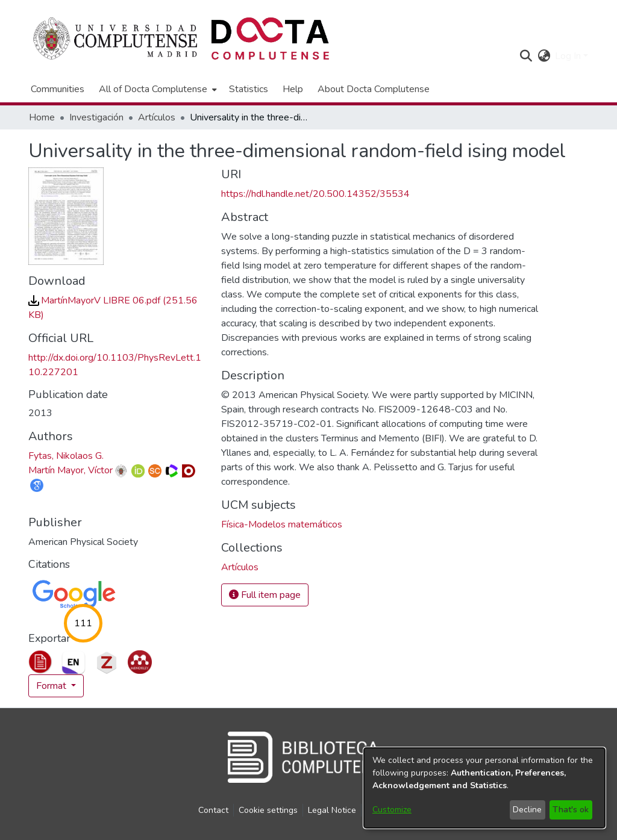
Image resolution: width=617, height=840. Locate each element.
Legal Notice (332, 810)
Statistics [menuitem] (249, 89)
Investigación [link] (96, 117)
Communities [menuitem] (58, 89)
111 (83, 623)
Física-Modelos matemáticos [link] (282, 524)
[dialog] (484, 788)
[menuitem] (157, 89)
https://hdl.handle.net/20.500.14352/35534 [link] (315, 194)
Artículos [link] (157, 117)
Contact (213, 810)
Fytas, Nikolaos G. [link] (66, 456)
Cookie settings (268, 810)
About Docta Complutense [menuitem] (374, 89)
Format (52, 686)
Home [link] (42, 117)
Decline (527, 810)
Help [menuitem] (293, 89)
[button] (526, 56)
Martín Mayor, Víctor (70, 470)
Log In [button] (569, 56)
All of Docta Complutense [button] (153, 89)
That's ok (571, 810)
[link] (240, 567)
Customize (392, 810)
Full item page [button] (265, 595)
